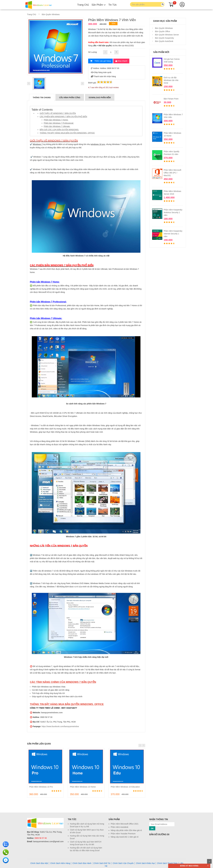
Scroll (209, 861)
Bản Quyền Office (162, 31)
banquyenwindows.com (52, 713)
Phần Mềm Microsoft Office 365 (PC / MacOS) (172, 173)
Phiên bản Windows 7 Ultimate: (57, 126)
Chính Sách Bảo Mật (39, 863)
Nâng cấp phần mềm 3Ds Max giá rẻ (126, 830)
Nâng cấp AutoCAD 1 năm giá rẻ (125, 837)
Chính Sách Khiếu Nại (145, 863)
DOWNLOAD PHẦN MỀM (100, 98)
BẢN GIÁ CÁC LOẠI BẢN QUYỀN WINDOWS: (59, 130)
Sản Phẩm (99, 5)
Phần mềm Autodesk (120, 827)
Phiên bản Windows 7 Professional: (59, 123)
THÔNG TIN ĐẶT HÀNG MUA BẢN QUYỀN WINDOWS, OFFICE (67, 133)
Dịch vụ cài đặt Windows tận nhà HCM (171, 80)
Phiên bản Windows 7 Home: (56, 120)
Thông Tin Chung (42, 98)
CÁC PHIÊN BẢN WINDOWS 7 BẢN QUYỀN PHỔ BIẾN (63, 117)
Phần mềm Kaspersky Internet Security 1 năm (173, 234)
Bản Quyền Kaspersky (164, 38)
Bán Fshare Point (171, 99)
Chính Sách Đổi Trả (102, 863)
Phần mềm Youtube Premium (123, 834)
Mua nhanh (121, 61)
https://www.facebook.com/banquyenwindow (60, 726)
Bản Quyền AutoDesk (164, 41)
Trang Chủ (83, 5)
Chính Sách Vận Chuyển (123, 863)
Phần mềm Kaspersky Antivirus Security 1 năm (173, 212)
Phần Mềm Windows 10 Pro (41, 787)
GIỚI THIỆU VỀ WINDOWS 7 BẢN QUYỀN (58, 113)
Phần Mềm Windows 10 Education (125, 787)
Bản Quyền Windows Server (167, 35)
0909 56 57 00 (41, 838)
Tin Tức (113, 5)
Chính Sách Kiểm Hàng (60, 863)
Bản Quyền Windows (51, 14)
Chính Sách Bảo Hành (82, 863)
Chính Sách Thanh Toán (167, 863)
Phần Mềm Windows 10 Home (83, 787)
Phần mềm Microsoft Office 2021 (125, 824)
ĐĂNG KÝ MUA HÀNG (189, 866)
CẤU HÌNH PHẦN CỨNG (70, 98)
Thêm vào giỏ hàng (103, 61)
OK (152, 828)
